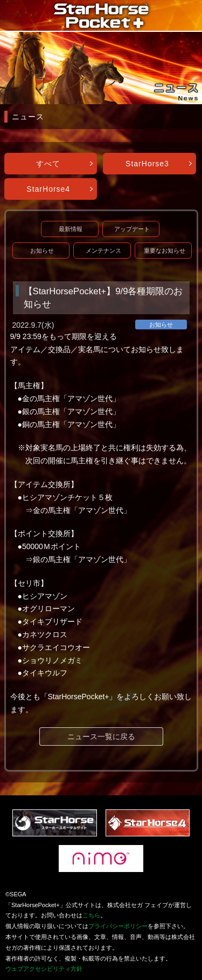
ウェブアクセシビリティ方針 (44, 969)
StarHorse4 (48, 189)
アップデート (132, 229)
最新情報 (71, 229)
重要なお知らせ (165, 251)
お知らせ (42, 251)
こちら (91, 915)
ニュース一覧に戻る (101, 736)
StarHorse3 (147, 164)
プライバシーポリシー (118, 926)
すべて (48, 164)
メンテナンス (103, 251)
